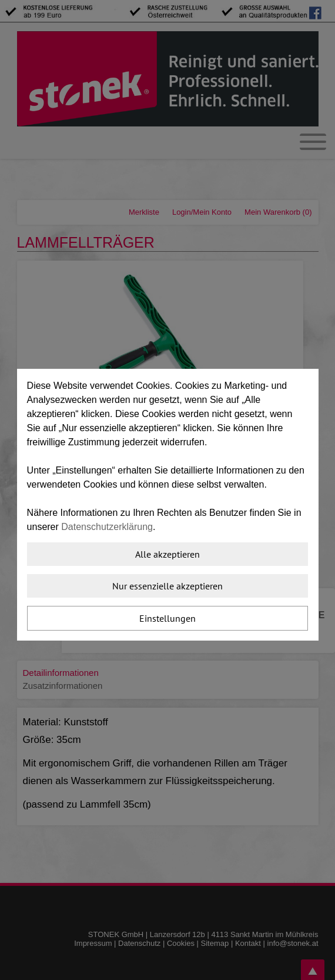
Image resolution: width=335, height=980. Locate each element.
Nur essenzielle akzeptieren (168, 586)
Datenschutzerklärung (107, 527)
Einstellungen (168, 618)
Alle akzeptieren (168, 554)
